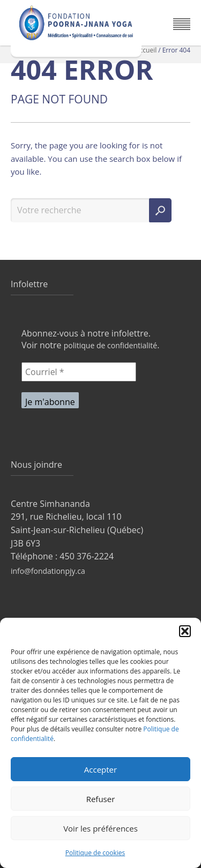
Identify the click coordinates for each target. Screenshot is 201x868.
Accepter (100, 769)
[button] (185, 631)
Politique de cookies (95, 853)
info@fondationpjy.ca (48, 571)
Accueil (146, 50)
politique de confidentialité (111, 345)
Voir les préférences (100, 828)
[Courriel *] (79, 372)
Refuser (101, 799)
